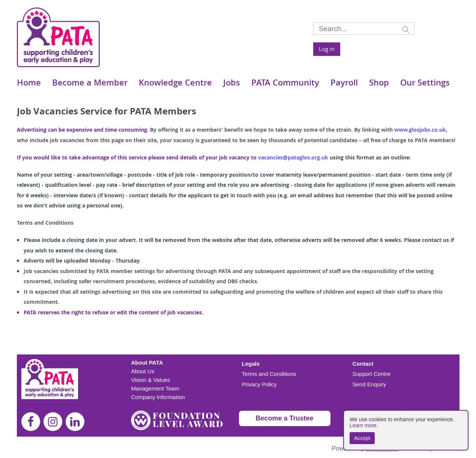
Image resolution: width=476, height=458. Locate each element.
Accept (362, 438)
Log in (327, 49)
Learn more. (364, 425)
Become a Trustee (285, 418)
